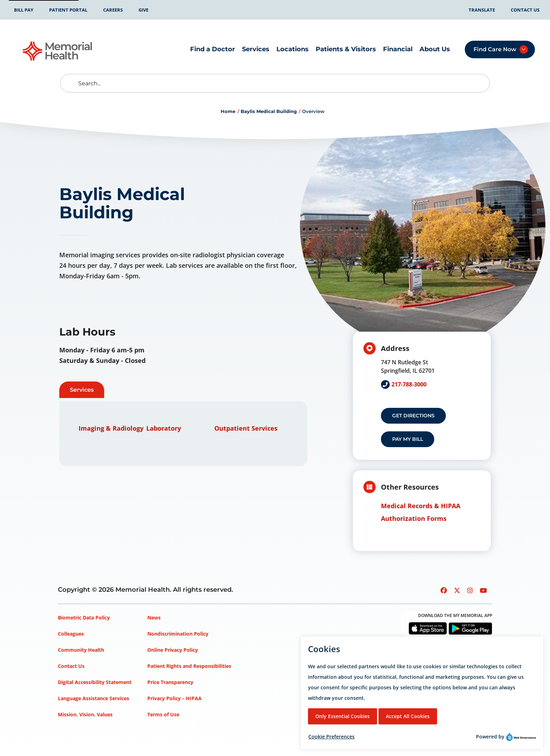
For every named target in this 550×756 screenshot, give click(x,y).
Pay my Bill (408, 439)
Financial (398, 49)
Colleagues (71, 634)
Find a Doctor (213, 49)
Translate (482, 10)
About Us (435, 49)
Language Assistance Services (93, 698)
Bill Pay (24, 10)
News (154, 618)
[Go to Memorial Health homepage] (58, 51)
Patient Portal (68, 10)
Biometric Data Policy (84, 618)
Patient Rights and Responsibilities (189, 666)
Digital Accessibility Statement (95, 682)
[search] (71, 83)
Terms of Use (163, 714)
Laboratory (164, 428)
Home (228, 111)
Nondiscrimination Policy (178, 634)
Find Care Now (495, 49)
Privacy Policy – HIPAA (175, 698)
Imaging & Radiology (111, 428)
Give (143, 10)
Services (256, 49)
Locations (293, 49)
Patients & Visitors (346, 49)
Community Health (81, 650)
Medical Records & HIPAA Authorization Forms (421, 512)
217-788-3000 (409, 384)
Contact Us (525, 10)
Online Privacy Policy (173, 650)
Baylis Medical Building (269, 111)
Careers (113, 10)
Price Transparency (170, 682)
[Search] (275, 83)
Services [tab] (82, 390)
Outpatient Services (246, 428)
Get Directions (413, 416)
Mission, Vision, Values (85, 714)
